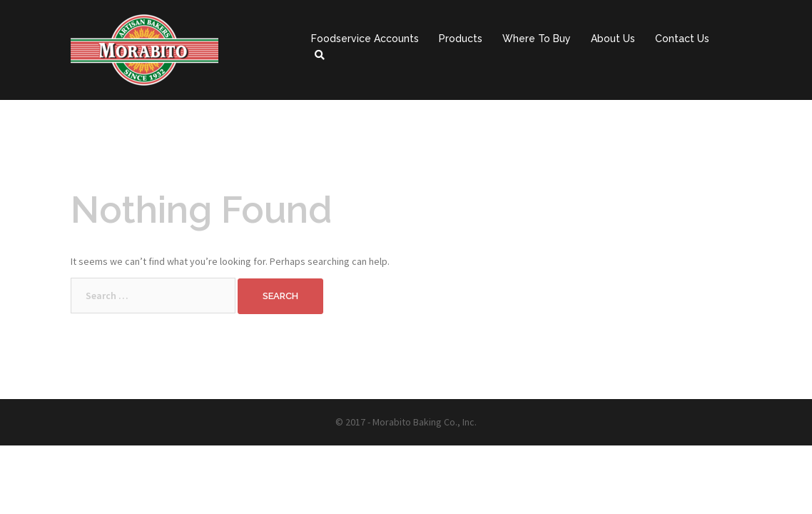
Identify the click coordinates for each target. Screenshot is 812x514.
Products (461, 39)
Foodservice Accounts (365, 39)
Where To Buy (537, 39)
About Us (613, 39)
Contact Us (682, 39)
